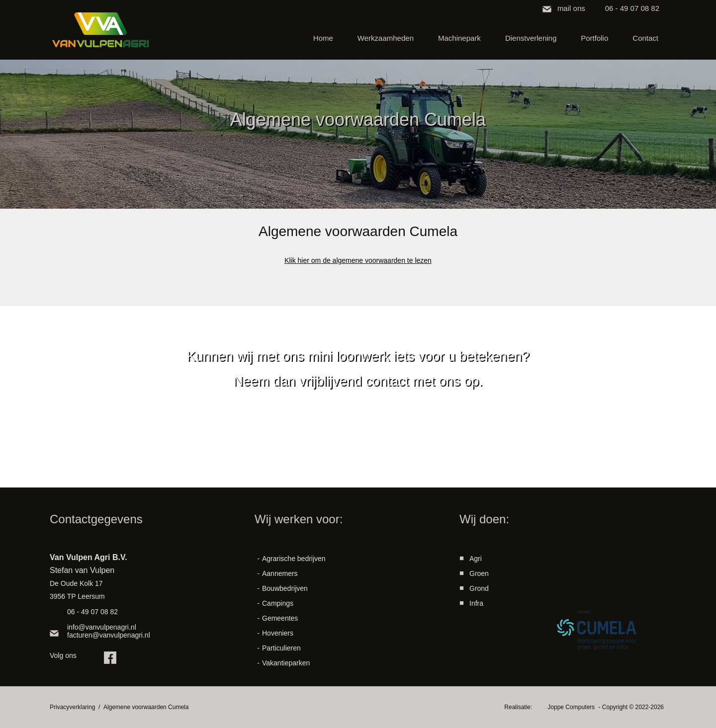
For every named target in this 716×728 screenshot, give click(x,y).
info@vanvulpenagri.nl (102, 627)
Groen (479, 573)
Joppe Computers (572, 707)
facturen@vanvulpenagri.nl (109, 635)
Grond (479, 588)
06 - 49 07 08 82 (632, 8)
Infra (476, 603)
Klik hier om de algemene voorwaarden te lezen (358, 260)
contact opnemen (358, 447)
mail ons (571, 8)
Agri (476, 559)
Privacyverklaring (72, 707)
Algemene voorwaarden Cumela (146, 707)
